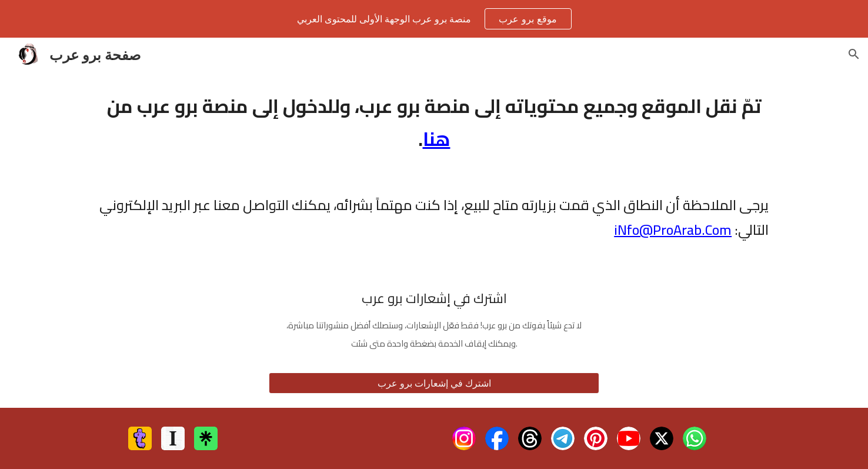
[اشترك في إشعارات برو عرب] (434, 383)
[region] (434, 19)
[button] (854, 54)
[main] (434, 122)
